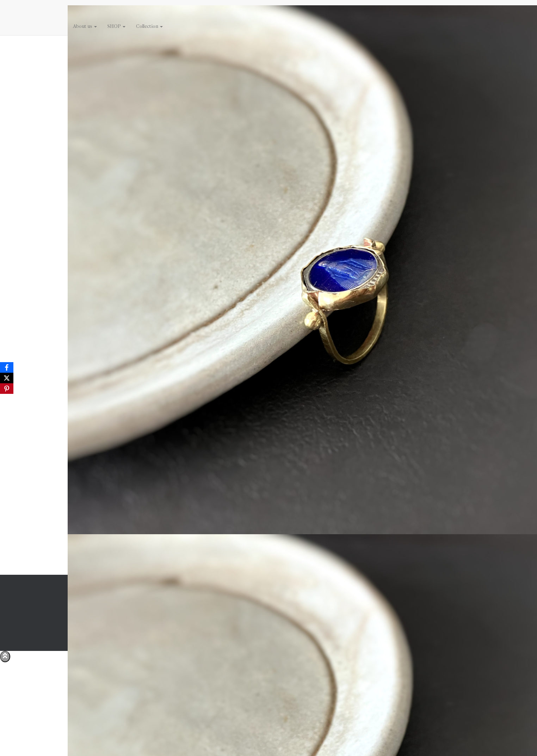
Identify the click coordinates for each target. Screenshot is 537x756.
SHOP (116, 26)
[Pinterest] (7, 389)
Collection (149, 26)
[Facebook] (7, 367)
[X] (7, 378)
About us (85, 26)
